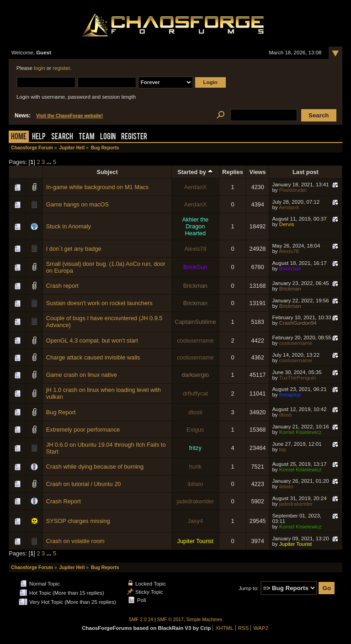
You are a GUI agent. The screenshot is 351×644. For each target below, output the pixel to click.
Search (62, 137)
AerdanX (195, 187)
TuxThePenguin (298, 378)
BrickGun (195, 267)
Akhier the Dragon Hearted (196, 226)
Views (258, 172)
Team (87, 137)
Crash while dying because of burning (95, 467)
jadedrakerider (195, 501)
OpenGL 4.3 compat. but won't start (92, 340)
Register (134, 137)
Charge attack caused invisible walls (93, 357)
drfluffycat (195, 393)
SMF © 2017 (170, 620)
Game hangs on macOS (77, 204)
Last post (306, 172)
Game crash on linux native (82, 375)
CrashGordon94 (298, 323)
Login (108, 137)
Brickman (195, 286)
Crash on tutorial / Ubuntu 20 (84, 484)
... (50, 162)
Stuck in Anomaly (69, 226)
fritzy (195, 448)
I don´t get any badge (74, 249)
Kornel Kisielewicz (300, 432)
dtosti (195, 412)
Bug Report (61, 412)
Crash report (62, 286)
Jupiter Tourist (195, 541)
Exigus (195, 430)
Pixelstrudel (293, 190)
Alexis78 (195, 249)
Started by (195, 172)
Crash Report (64, 501)
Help (39, 137)
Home (19, 137)
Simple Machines (205, 620)
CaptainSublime (195, 322)
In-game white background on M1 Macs (97, 187)
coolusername (195, 340)
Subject (107, 172)
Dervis (287, 224)
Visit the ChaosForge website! (69, 116)
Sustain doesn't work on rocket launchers (99, 303)
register (61, 68)
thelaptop (290, 395)
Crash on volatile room (75, 541)
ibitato (195, 484)
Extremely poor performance (83, 430)
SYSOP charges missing (78, 521)
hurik (195, 467)
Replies (233, 172)
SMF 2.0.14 (141, 620)
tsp (283, 449)
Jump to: (249, 588)
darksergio (195, 375)
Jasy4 (195, 521)
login (39, 68)
